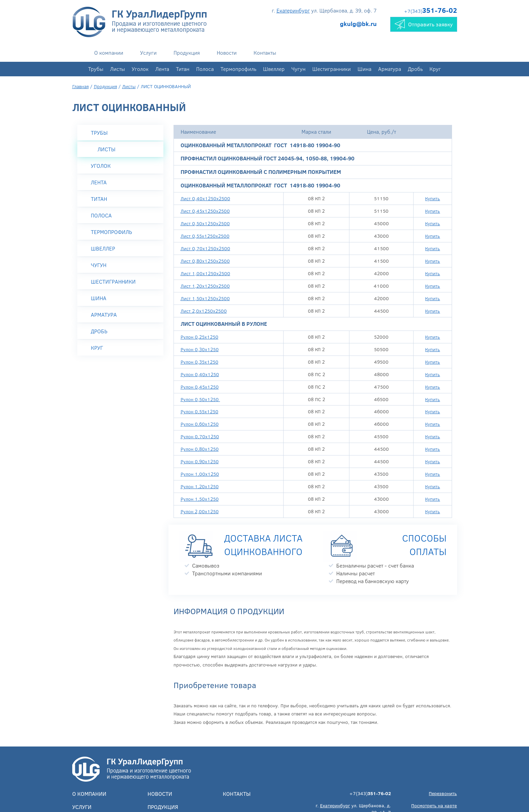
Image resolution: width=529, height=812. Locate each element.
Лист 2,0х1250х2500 (204, 311)
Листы (117, 69)
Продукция (187, 53)
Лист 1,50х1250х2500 (205, 298)
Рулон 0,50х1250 (200, 399)
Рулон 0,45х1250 (200, 387)
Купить (432, 198)
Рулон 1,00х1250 (200, 474)
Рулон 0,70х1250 (200, 436)
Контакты (265, 53)
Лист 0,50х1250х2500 (205, 223)
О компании (109, 53)
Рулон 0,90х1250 (200, 461)
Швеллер (274, 69)
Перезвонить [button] (443, 793)
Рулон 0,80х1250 (200, 449)
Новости (227, 53)
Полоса (205, 69)
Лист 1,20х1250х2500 (205, 286)
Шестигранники (332, 69)
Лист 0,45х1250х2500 (205, 211)
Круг (435, 69)
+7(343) (431, 11)
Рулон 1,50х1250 (200, 499)
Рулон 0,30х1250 (200, 349)
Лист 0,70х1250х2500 (205, 248)
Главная (81, 86)
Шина (364, 69)
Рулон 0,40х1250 (200, 374)
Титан (183, 69)
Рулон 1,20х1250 (200, 486)
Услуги (148, 53)
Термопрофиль (238, 69)
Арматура (390, 69)
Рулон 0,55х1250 (200, 411)
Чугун (298, 69)
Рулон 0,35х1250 (200, 362)
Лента (162, 69)
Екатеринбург (293, 10)
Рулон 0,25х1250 (200, 337)
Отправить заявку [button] (424, 24)
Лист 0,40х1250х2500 (205, 198)
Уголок (140, 69)
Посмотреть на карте (434, 805)
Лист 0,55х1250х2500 (205, 236)
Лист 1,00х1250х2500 (205, 273)
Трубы (96, 69)
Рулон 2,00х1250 (200, 511)
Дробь (415, 69)
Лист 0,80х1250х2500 (205, 261)
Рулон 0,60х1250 (200, 424)
